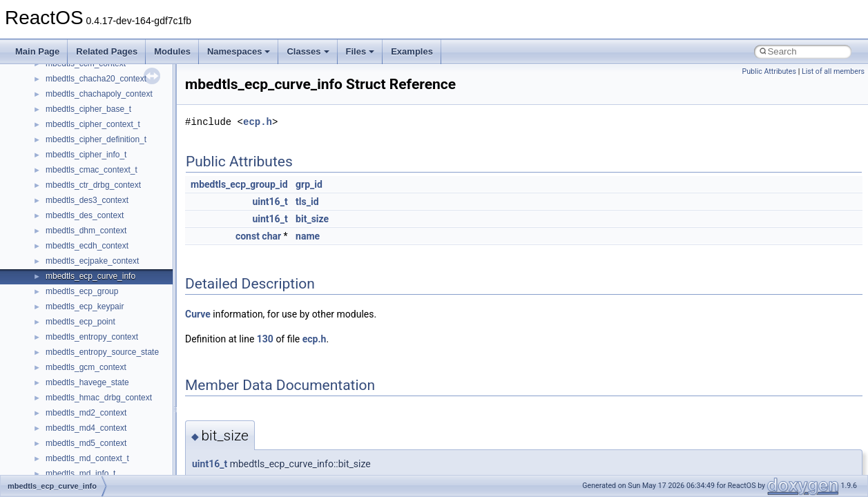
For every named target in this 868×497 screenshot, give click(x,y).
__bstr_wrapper (74, 193)
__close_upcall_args (83, 360)
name (308, 236)
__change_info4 (75, 299)
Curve (198, 314)
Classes (308, 51)
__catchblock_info (79, 269)
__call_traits (68, 253)
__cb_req (63, 284)
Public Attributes (769, 71)
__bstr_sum (67, 177)
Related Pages (107, 51)
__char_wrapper (76, 329)
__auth (58, 71)
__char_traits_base (81, 314)
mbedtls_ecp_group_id (239, 184)
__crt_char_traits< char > (91, 451)
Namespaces (239, 51)
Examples (412, 51)
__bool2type (68, 132)
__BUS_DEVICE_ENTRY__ (97, 208)
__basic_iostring (76, 86)
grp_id (309, 184)
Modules (172, 51)
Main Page (37, 51)
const (248, 236)
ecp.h (258, 122)
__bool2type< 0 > (78, 147)
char (271, 236)
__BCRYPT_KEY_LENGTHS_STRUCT (118, 101)
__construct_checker (84, 390)
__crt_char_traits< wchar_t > (98, 466)
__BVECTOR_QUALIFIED (94, 238)
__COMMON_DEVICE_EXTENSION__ (118, 375)
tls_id (307, 202)
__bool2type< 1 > (78, 162)
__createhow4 (71, 405)
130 (265, 339)
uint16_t (270, 202)
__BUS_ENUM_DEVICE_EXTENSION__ (122, 223)
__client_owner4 (76, 344)
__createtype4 (72, 420)
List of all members (833, 71)
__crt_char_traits (76, 436)
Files (360, 51)
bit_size (312, 219)
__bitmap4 (65, 117)
